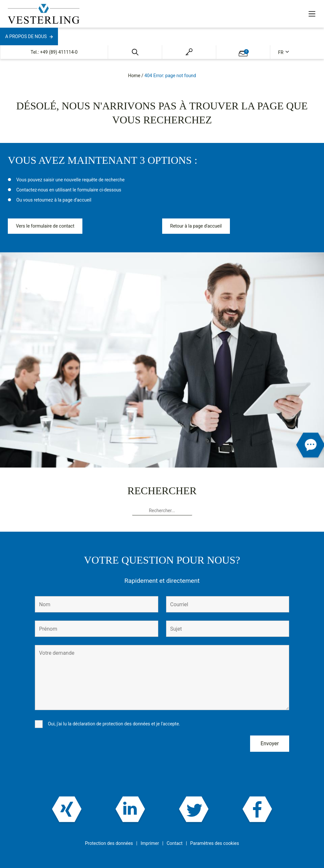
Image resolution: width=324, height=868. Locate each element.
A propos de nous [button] (26, 36)
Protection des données (109, 843)
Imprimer (150, 843)
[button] (135, 52)
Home (134, 76)
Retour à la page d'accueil (196, 226)
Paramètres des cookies (215, 843)
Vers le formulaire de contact (45, 226)
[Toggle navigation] (312, 14)
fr (281, 52)
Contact (175, 843)
